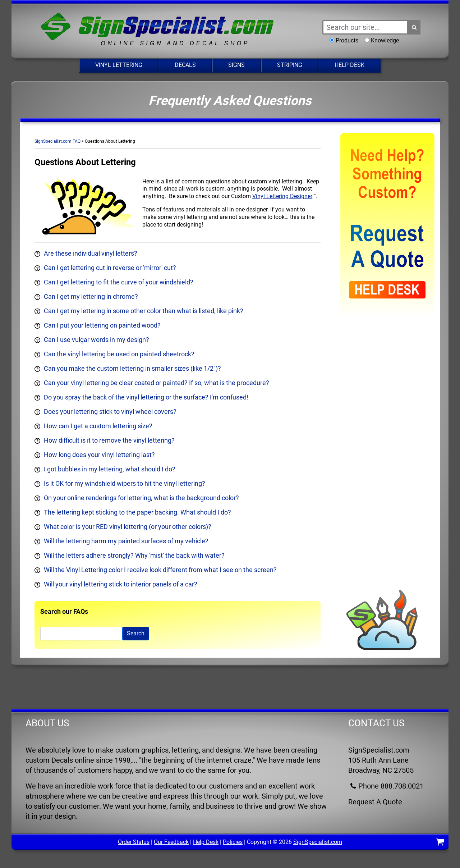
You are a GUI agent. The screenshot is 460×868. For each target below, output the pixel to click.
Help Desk (349, 65)
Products (347, 40)
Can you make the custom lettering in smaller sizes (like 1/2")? (132, 368)
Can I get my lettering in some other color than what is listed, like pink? (144, 311)
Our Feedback (171, 842)
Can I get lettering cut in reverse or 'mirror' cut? (110, 268)
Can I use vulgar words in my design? (96, 340)
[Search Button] (414, 27)
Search (136, 633)
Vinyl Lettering (119, 65)
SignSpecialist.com (318, 842)
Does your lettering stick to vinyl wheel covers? (110, 412)
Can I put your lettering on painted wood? (102, 325)
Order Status (134, 842)
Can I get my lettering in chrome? (91, 296)
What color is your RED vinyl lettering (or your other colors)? (128, 527)
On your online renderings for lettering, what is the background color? (141, 498)
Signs (236, 65)
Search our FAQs (64, 611)
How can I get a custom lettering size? (98, 426)
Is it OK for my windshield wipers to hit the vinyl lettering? (125, 483)
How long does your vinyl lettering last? (99, 455)
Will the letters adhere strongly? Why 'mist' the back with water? (134, 555)
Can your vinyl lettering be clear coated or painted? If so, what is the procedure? (157, 383)
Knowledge (385, 40)
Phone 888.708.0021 (386, 786)
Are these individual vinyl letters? (91, 253)
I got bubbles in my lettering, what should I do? (110, 469)
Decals (185, 65)
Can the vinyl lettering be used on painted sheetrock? (119, 354)
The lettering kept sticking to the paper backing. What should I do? (137, 512)
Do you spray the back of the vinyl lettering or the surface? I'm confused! (146, 397)
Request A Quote (375, 802)
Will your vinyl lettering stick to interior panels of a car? (121, 584)
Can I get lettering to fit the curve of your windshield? (119, 282)
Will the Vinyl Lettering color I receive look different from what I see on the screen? (160, 570)
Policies (233, 842)
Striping (290, 65)
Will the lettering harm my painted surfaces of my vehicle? (126, 541)
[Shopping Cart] (440, 843)
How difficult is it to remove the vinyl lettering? (109, 440)
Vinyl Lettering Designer (282, 196)
